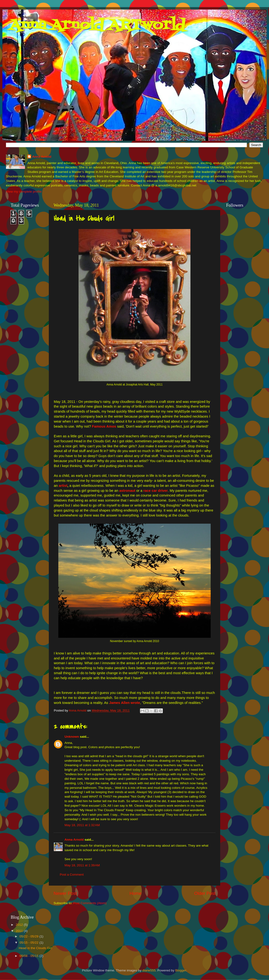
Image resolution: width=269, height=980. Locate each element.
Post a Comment (72, 875)
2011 (20, 931)
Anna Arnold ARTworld (97, 26)
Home (135, 893)
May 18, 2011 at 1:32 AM (82, 825)
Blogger (181, 970)
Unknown (72, 737)
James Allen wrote (125, 703)
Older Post (205, 893)
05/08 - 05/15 (29, 956)
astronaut (127, 491)
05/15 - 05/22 (29, 943)
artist (63, 486)
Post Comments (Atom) (90, 903)
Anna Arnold (42, 157)
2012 (20, 925)
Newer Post (65, 893)
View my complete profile (24, 192)
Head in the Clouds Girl (35, 948)
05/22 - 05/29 (29, 936)
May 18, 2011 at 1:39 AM (82, 865)
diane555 (149, 970)
